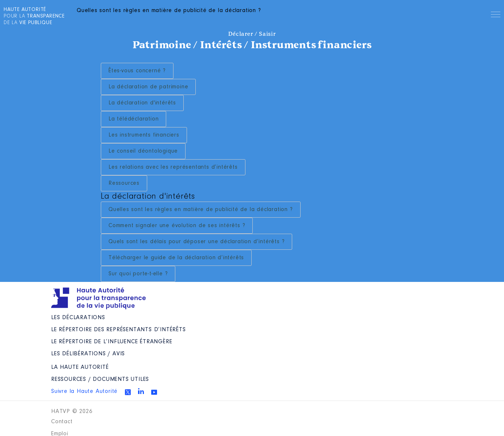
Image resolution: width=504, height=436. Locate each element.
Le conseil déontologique (143, 151)
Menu (496, 16)
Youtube (154, 392)
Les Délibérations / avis (88, 354)
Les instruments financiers (144, 135)
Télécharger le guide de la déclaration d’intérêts (176, 258)
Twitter (128, 392)
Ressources (124, 183)
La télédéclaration (133, 119)
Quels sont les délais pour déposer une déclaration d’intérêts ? (196, 242)
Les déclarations (78, 318)
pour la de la (34, 16)
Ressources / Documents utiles (100, 379)
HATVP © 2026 (72, 412)
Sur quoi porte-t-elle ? (138, 274)
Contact (62, 422)
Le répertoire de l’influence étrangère (112, 342)
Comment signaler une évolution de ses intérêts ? (177, 226)
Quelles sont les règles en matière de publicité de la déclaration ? (201, 210)
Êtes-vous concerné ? (137, 71)
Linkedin (141, 391)
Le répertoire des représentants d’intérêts (119, 330)
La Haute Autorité (80, 367)
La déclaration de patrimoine (148, 87)
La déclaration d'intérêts (142, 103)
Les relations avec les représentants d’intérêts (173, 167)
